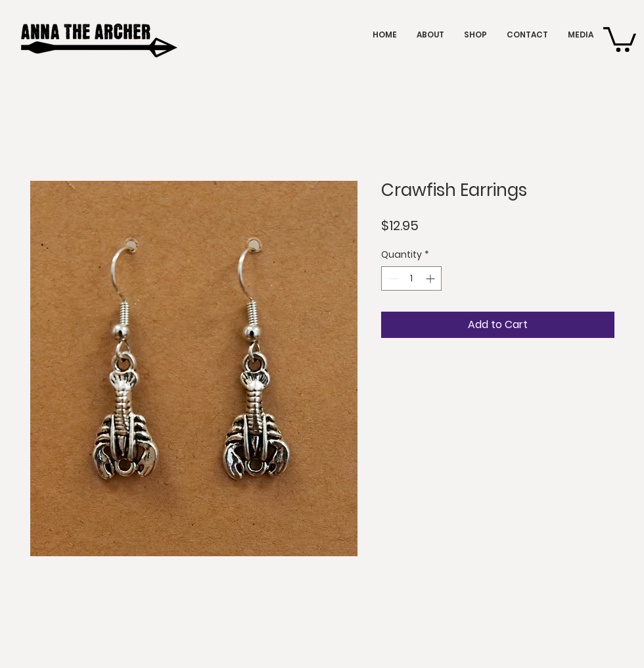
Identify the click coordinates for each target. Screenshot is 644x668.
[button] (620, 38)
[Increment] (431, 278)
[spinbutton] (411, 278)
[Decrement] (391, 278)
